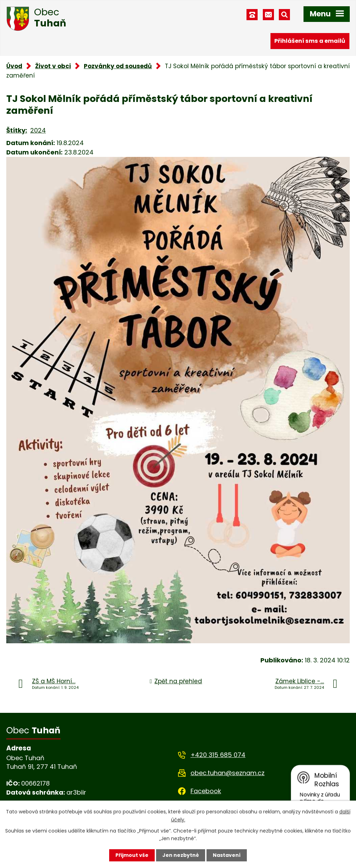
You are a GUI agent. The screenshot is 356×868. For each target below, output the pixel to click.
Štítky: (17, 130)
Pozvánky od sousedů (118, 66)
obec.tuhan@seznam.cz (228, 773)
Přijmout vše (132, 855)
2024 (38, 130)
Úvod (14, 66)
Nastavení (227, 855)
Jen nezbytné (181, 855)
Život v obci (53, 66)
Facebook (206, 791)
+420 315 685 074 (218, 755)
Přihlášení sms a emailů (310, 41)
